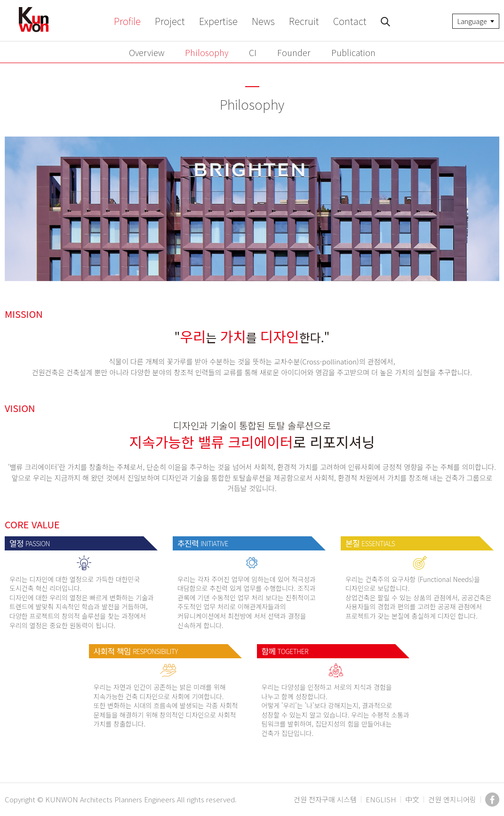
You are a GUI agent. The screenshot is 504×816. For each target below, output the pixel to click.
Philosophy (207, 52)
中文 (412, 799)
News (263, 21)
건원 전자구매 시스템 (325, 799)
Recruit (304, 21)
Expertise (218, 21)
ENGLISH (381, 799)
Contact (350, 21)
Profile (127, 21)
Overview (147, 52)
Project (170, 21)
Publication (353, 52)
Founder (294, 52)
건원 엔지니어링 (452, 799)
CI (253, 52)
